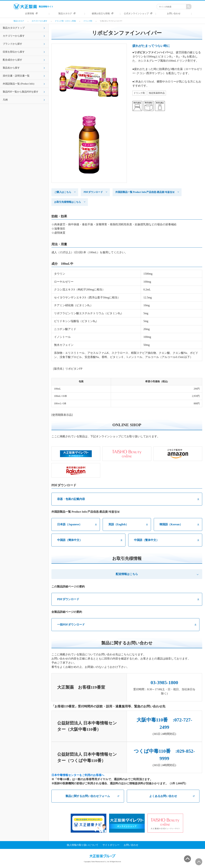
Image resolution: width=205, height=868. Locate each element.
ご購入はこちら (63, 192)
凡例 (5, 100)
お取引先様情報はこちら (68, 202)
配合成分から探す (13, 60)
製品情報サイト (33, 7)
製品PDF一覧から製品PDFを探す (21, 92)
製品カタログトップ (14, 28)
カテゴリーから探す (14, 36)
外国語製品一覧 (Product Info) (19, 84)
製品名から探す (11, 68)
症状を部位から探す (14, 52)
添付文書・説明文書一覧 (16, 76)
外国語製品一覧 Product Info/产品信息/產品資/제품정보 (145, 192)
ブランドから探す (13, 44)
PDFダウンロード (93, 192)
